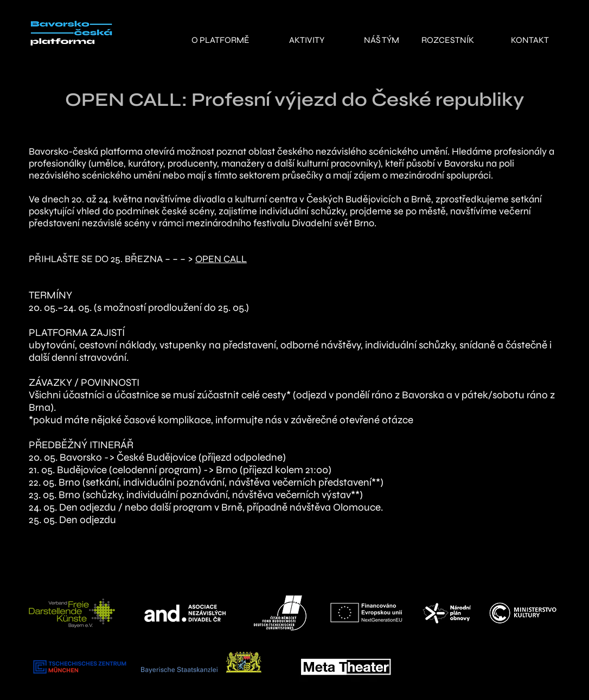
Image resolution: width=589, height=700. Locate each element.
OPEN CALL (221, 259)
